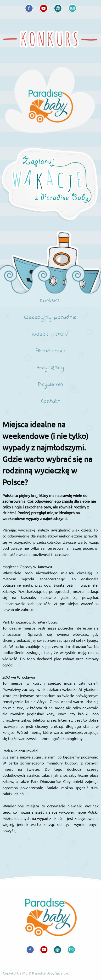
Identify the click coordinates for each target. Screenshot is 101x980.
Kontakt (50, 402)
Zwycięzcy (50, 368)
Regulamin (50, 385)
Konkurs (50, 301)
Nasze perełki (50, 335)
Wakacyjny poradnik (50, 318)
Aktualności (50, 351)
